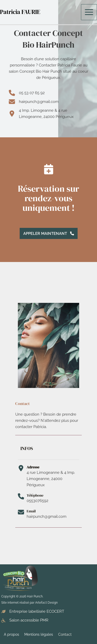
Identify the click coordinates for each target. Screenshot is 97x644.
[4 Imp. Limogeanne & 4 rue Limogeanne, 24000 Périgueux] (48, 114)
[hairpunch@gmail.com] (34, 102)
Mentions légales (39, 634)
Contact (65, 634)
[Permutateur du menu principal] (89, 12)
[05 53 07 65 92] (27, 93)
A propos (12, 634)
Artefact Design (46, 603)
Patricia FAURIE (20, 12)
